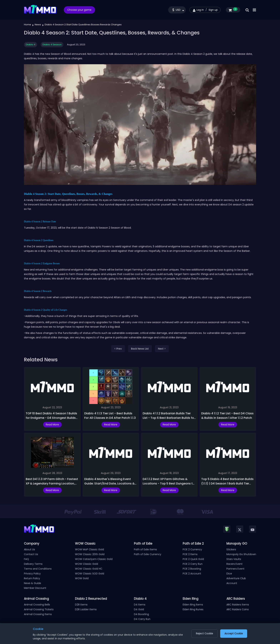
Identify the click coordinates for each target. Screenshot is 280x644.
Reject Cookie (204, 633)
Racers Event (234, 564)
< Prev (118, 349)
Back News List (140, 349)
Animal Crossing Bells (37, 605)
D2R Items (81, 605)
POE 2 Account (192, 574)
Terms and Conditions (38, 569)
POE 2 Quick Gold (193, 559)
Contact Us (31, 554)
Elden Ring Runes (193, 609)
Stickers (231, 549)
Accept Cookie (234, 633)
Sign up (213, 10)
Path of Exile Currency (148, 554)
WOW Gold (82, 578)
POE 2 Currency (192, 549)
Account (232, 583)
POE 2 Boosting (192, 569)
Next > (162, 349)
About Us (29, 549)
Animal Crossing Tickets (39, 609)
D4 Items (140, 605)
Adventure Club (236, 578)
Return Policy (32, 578)
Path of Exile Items (145, 549)
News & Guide (32, 583)
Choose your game (79, 10)
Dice (229, 574)
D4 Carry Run (142, 619)
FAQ (26, 559)
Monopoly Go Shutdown (241, 554)
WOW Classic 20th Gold (90, 554)
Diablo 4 (31, 45)
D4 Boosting (141, 614)
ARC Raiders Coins (238, 609)
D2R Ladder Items (86, 609)
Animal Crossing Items (38, 614)
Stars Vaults (234, 559)
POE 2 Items (190, 554)
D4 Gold (139, 609)
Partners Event (235, 569)
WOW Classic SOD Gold (90, 574)
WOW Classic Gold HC (89, 569)
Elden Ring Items (193, 605)
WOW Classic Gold (87, 564)
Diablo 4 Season (52, 45)
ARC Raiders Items (238, 605)
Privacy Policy (32, 574)
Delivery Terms (33, 564)
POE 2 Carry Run (193, 564)
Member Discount (35, 588)
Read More (52, 425)
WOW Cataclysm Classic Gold (94, 559)
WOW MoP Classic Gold (89, 549)
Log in (200, 10)
